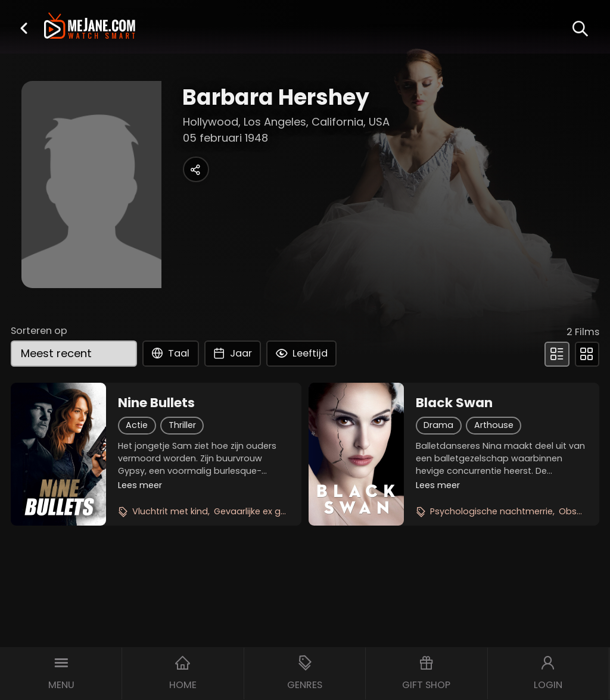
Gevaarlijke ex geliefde (262, 511)
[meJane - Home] (90, 27)
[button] (24, 28)
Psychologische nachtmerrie (491, 511)
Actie (137, 425)
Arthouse (494, 425)
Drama (438, 425)
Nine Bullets (156, 403)
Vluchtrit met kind (170, 511)
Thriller (182, 425)
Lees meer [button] (140, 485)
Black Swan (454, 403)
